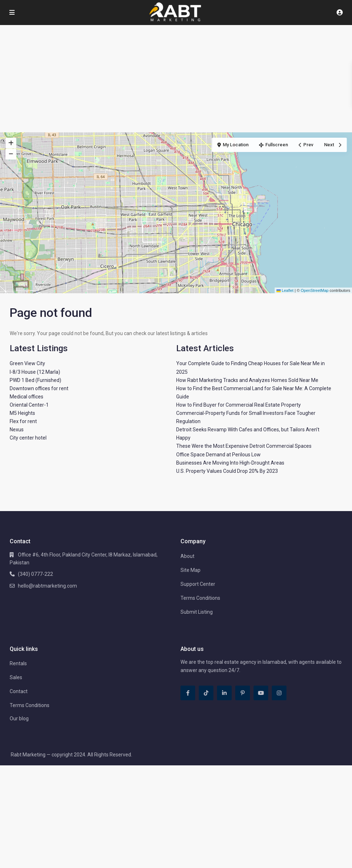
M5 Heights (22, 413)
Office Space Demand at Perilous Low (218, 455)
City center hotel (28, 438)
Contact (19, 691)
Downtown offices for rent (39, 388)
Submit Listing (197, 612)
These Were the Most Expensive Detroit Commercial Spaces (244, 446)
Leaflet (285, 290)
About (187, 556)
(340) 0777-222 (35, 574)
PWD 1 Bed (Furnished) (35, 380)
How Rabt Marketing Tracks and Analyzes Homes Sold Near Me (247, 380)
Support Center (198, 584)
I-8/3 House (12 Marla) (35, 372)
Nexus (17, 430)
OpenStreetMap (315, 290)
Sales (16, 677)
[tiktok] (206, 693)
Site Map (191, 570)
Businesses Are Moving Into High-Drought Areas (230, 463)
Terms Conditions (200, 598)
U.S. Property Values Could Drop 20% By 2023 (227, 471)
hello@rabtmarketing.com (47, 586)
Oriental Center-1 (29, 405)
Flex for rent (23, 421)
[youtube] (261, 693)
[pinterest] (243, 693)
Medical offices (26, 397)
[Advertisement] (176, 79)
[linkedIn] (224, 693)
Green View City (27, 363)
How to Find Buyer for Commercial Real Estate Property (238, 405)
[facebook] (188, 693)
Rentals (18, 663)
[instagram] (279, 693)
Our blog (19, 719)
